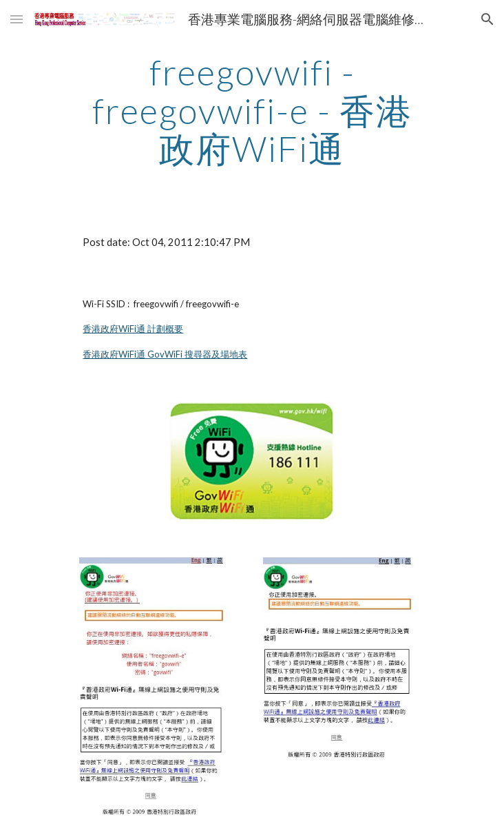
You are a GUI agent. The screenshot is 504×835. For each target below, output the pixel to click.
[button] (17, 19)
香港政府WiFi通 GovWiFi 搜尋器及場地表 (165, 354)
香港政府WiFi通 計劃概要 (133, 329)
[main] (252, 111)
